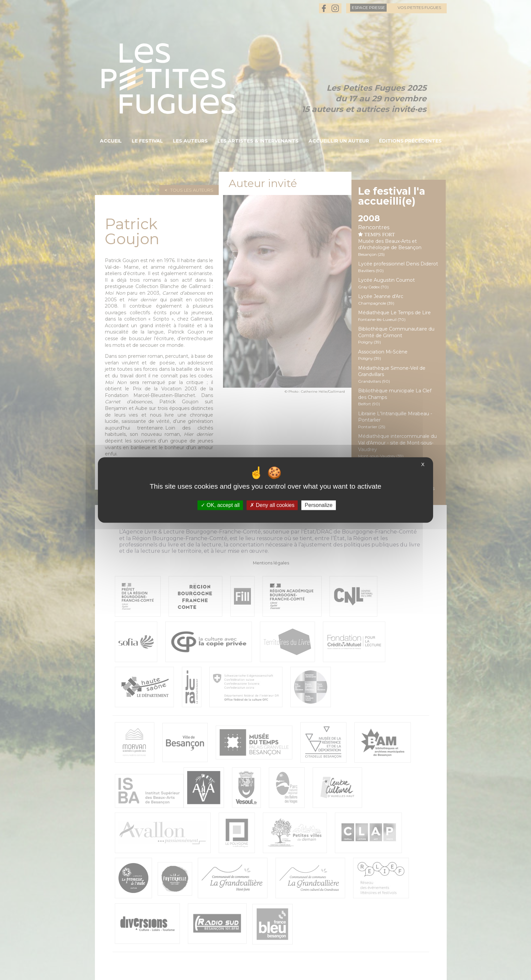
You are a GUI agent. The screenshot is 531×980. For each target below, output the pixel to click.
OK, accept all (220, 505)
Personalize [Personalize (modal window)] (319, 505)
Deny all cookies (272, 505)
